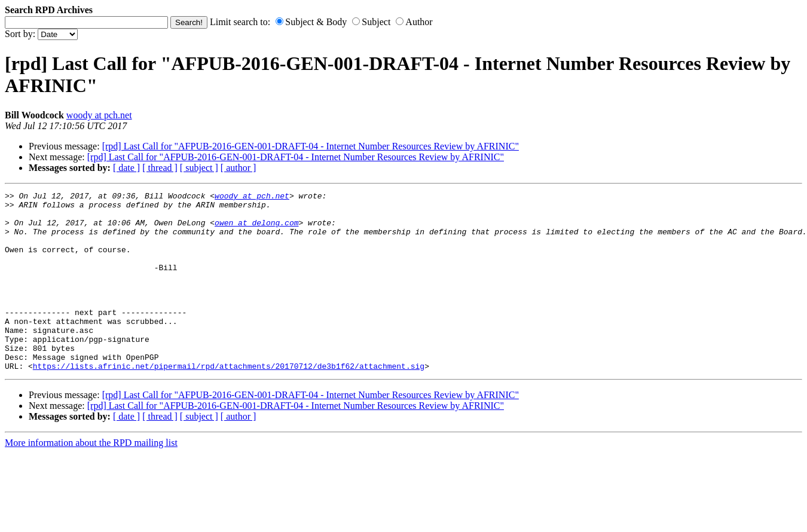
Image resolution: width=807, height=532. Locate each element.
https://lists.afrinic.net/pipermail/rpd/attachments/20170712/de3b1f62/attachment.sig (229, 402)
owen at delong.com (256, 230)
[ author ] (239, 168)
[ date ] (126, 168)
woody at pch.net (99, 115)
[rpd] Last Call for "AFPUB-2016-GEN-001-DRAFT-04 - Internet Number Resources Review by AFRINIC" (311, 146)
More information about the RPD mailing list (91, 479)
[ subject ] (199, 168)
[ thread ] (160, 168)
